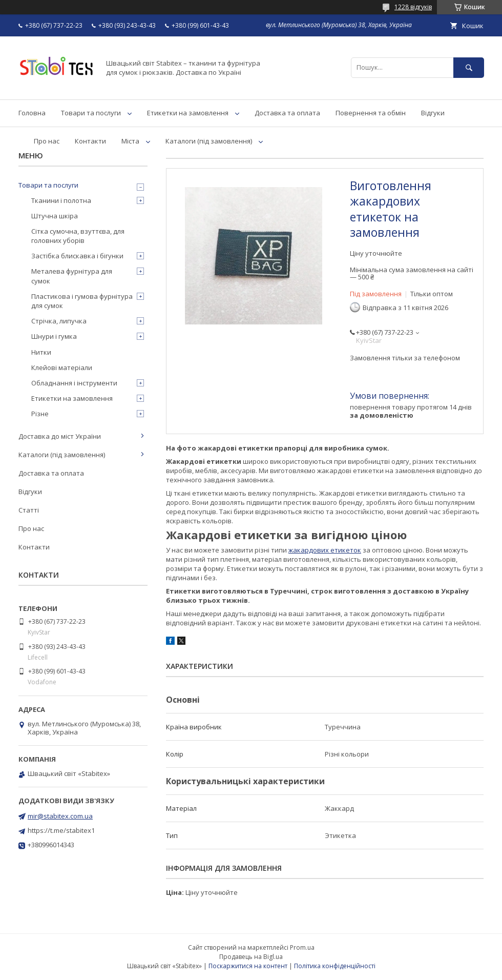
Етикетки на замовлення (188, 113)
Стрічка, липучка (59, 321)
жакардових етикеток (325, 550)
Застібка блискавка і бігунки (77, 256)
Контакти (90, 141)
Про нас (47, 141)
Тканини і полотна (61, 200)
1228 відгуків (413, 7)
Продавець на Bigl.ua (251, 957)
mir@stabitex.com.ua (60, 816)
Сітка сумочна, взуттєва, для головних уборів (78, 236)
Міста (130, 141)
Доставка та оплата (287, 113)
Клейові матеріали (62, 367)
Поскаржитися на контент (248, 966)
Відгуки (433, 113)
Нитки (41, 352)
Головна (32, 113)
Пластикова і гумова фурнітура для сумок (82, 301)
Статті (29, 510)
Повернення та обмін (371, 113)
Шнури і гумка (54, 336)
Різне (40, 414)
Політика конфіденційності (335, 966)
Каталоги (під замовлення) (209, 141)
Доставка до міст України (60, 436)
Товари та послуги (91, 113)
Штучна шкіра (55, 216)
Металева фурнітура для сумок (72, 276)
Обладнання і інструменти (74, 383)
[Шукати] (469, 67)
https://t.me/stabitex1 (61, 830)
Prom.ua (302, 947)
